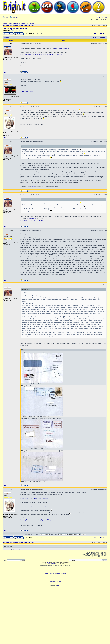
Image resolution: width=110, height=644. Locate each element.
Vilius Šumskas (52, 563)
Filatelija (31, 25)
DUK (99, 17)
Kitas (106, 34)
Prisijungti (6, 17)
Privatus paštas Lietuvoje (15, 29)
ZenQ (34, 186)
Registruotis (14, 17)
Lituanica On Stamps (27, 91)
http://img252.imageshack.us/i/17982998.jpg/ (34, 506)
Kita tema (104, 37)
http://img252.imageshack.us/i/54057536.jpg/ (34, 498)
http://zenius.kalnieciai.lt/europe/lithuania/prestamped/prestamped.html (42, 54)
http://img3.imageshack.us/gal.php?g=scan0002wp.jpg (37, 520)
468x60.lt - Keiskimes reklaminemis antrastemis (55, 573)
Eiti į (95, 34)
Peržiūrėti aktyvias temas (28, 23)
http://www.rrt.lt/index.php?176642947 (32, 220)
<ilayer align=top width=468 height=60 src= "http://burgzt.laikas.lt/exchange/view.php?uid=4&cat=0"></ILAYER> (55, 578)
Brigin (58, 585)
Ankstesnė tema (97, 37)
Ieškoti (105, 17)
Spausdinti (6, 37)
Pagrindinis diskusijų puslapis (11, 25)
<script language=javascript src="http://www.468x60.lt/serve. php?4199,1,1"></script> (55, 569)
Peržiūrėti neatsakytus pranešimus (11, 23)
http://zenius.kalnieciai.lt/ (62, 49)
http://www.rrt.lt (31, 218)
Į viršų (5, 72)
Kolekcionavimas (24, 25)
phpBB (48, 562)
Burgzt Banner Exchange (55, 582)
